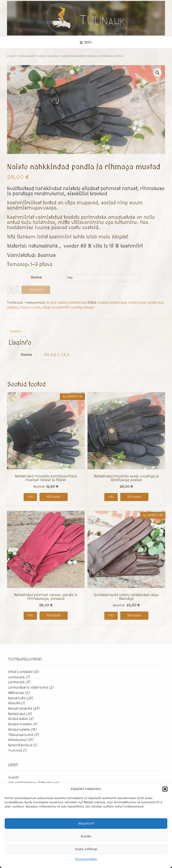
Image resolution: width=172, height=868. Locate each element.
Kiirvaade (54, 497)
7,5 (63, 355)
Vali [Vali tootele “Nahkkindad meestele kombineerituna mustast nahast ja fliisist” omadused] (30, 497)
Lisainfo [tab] (16, 331)
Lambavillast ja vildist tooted (28, 688)
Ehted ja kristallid (20, 672)
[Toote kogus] (13, 290)
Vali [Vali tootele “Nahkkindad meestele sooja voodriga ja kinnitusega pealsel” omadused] (111, 497)
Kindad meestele (20, 724)
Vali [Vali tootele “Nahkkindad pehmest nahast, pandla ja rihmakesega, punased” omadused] (30, 615)
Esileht (12, 56)
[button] (165, 789)
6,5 (53, 355)
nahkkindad (136, 303)
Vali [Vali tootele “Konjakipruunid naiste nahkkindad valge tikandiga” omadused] (111, 615)
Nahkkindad (27, 56)
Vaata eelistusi (86, 849)
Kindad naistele (48, 56)
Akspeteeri (86, 824)
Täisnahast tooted (21, 735)
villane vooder (30, 308)
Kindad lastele (18, 719)
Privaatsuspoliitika (86, 859)
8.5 (46, 355)
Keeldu (86, 836)
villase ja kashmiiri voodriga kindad (68, 308)
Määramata (16, 693)
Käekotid (14, 703)
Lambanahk (16, 677)
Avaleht (13, 778)
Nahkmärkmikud (20, 745)
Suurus (36, 277)
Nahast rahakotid (20, 709)
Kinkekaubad (17, 740)
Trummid (15, 751)
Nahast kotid (17, 698)
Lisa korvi (36, 290)
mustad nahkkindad (112, 303)
